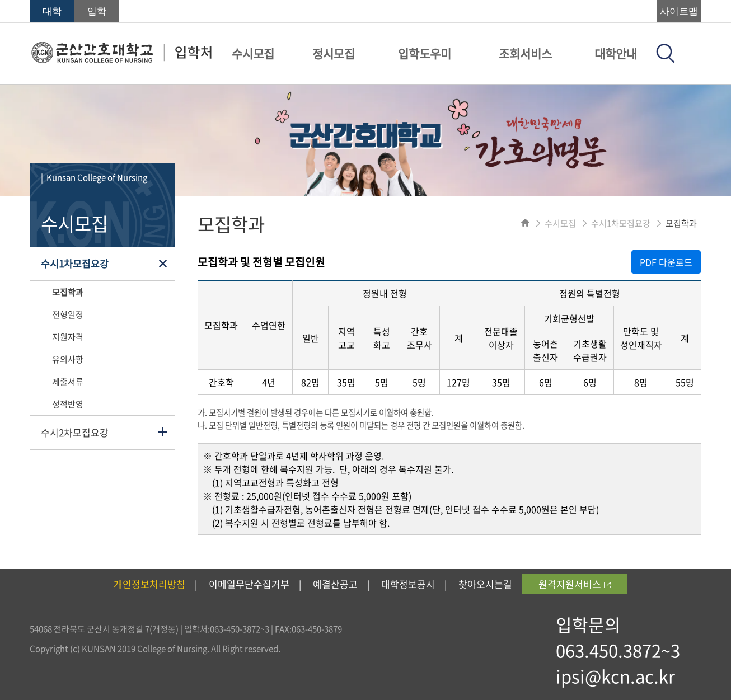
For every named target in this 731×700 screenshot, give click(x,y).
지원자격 (68, 337)
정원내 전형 (385, 293)
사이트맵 (679, 11)
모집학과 (68, 292)
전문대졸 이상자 (501, 338)
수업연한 (269, 325)
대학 (52, 11)
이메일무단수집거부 (249, 584)
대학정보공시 (408, 584)
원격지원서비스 (575, 584)
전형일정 (68, 314)
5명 (382, 382)
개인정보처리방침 (149, 584)
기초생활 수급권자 (590, 350)
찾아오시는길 (485, 584)
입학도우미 (425, 53)
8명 (641, 382)
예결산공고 (335, 584)
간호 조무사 (420, 338)
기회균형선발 (569, 318)
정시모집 (334, 53)
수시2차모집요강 (75, 432)
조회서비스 (525, 53)
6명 (546, 382)
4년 (269, 382)
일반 (311, 338)
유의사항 (68, 359)
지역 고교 (346, 338)
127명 (458, 382)
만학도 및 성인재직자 (641, 338)
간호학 (221, 382)
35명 (346, 382)
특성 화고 (382, 338)
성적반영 (68, 404)
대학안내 (616, 53)
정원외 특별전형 (590, 293)
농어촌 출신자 (545, 350)
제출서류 (68, 382)
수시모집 (253, 53)
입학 (97, 11)
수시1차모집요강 (75, 263)
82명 (310, 382)
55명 (685, 382)
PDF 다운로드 (666, 262)
